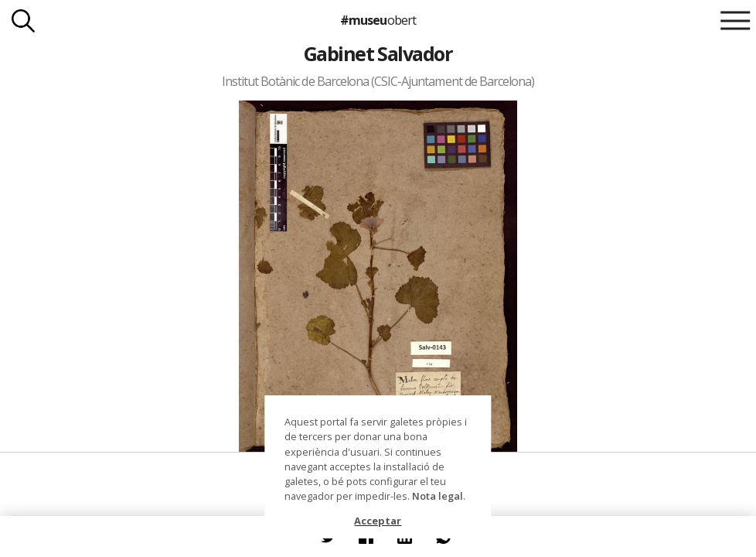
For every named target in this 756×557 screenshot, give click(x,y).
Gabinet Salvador (378, 53)
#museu (378, 20)
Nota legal (438, 496)
